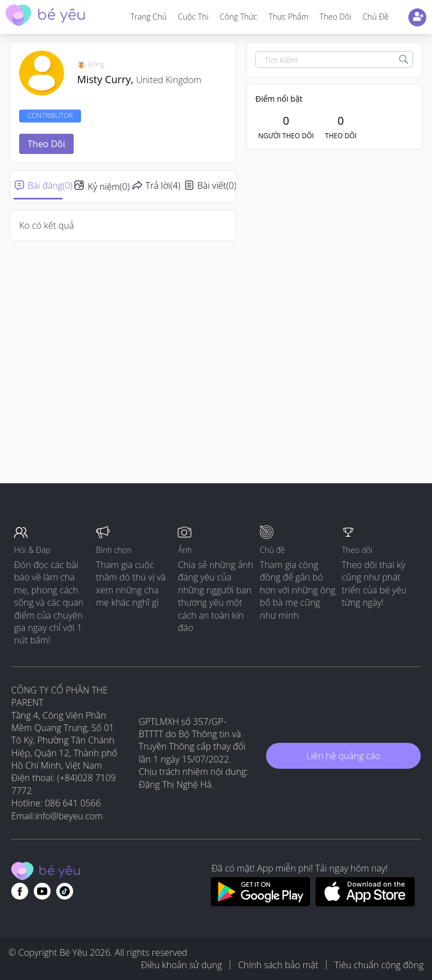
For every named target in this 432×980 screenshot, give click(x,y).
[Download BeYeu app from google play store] (260, 903)
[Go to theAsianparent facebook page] (20, 891)
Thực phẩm (288, 17)
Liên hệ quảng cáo (343, 756)
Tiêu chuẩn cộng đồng (379, 965)
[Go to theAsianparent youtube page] (42, 891)
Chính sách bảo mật (278, 965)
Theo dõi (335, 17)
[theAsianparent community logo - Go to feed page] (45, 17)
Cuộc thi (193, 17)
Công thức (239, 17)
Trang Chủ (149, 17)
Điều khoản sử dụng (181, 965)
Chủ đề (376, 17)
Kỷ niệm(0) (109, 187)
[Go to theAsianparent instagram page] (65, 891)
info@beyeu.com (69, 816)
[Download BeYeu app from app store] (365, 903)
